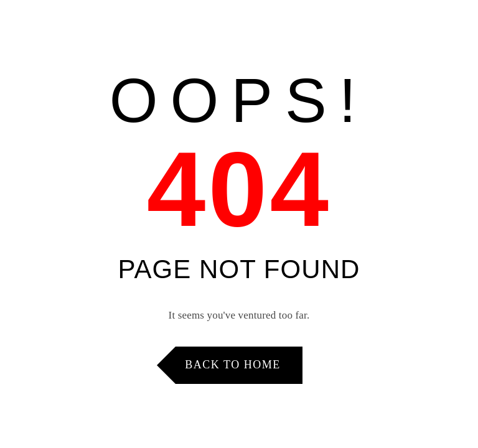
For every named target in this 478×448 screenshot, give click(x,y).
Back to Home (232, 365)
